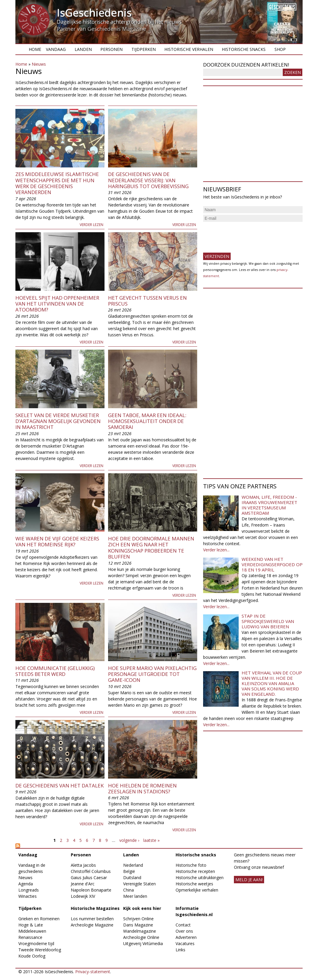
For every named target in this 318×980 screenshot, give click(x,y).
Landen (83, 49)
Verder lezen (91, 225)
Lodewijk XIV (83, 896)
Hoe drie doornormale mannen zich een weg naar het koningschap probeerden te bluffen (151, 548)
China (129, 890)
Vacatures (185, 943)
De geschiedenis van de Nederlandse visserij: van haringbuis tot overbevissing (148, 180)
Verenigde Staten (139, 884)
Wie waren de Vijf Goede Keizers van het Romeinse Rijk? (57, 541)
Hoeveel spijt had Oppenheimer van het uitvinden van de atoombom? (57, 304)
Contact (183, 925)
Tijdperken (144, 49)
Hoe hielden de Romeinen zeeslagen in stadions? (142, 788)
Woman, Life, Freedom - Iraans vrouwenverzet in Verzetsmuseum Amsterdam (269, 505)
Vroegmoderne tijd (36, 943)
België (129, 871)
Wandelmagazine (140, 931)
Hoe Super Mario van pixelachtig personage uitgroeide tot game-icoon (152, 674)
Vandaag (56, 49)
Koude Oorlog (32, 956)
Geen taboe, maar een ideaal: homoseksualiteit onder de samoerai (147, 421)
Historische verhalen (189, 49)
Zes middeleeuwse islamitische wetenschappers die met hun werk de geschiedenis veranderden (57, 183)
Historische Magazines (95, 908)
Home (35, 49)
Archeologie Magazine (92, 925)
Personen (111, 49)
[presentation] (248, 235)
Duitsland (132, 878)
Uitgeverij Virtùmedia (143, 943)
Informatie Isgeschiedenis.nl (194, 911)
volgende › (129, 840)
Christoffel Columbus (91, 871)
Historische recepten (195, 871)
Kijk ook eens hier (142, 908)
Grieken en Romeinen (39, 919)
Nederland (133, 865)
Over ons (184, 931)
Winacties (28, 896)
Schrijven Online (138, 919)
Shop (280, 49)
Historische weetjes (194, 884)
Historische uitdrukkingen (200, 878)
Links (180, 950)
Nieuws (39, 64)
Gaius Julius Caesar (89, 878)
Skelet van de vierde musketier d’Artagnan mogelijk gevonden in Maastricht (58, 421)
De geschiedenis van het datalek (60, 786)
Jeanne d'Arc (83, 884)
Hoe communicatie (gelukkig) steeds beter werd (55, 671)
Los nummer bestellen (92, 919)
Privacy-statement (93, 972)
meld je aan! (249, 880)
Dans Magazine (138, 925)
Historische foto (191, 865)
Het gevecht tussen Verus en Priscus (147, 301)
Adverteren (186, 937)
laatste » (151, 840)
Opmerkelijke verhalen (197, 890)
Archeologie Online (141, 937)
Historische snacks (244, 49)
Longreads (29, 890)
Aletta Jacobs (83, 865)
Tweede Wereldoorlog (40, 950)
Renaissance (30, 937)
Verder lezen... (216, 550)
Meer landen (135, 896)
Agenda (26, 884)
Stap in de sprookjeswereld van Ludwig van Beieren (268, 621)
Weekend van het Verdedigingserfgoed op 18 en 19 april (272, 564)
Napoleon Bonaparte (91, 890)
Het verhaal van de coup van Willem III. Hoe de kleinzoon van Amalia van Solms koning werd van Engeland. (272, 683)
